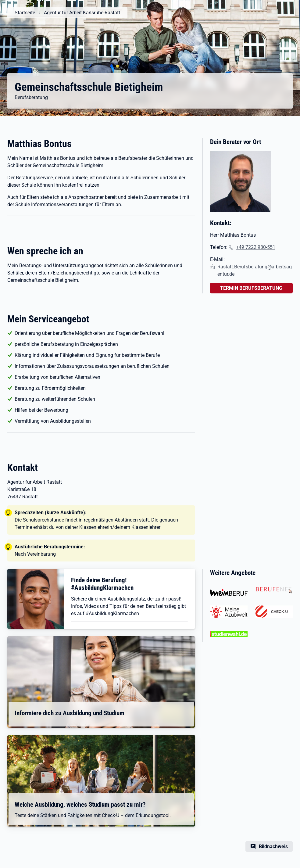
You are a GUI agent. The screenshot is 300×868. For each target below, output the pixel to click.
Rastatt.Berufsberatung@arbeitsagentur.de (255, 270)
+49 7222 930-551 (256, 247)
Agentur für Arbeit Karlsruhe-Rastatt (82, 13)
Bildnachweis (273, 846)
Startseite (25, 13)
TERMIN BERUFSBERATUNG (251, 288)
